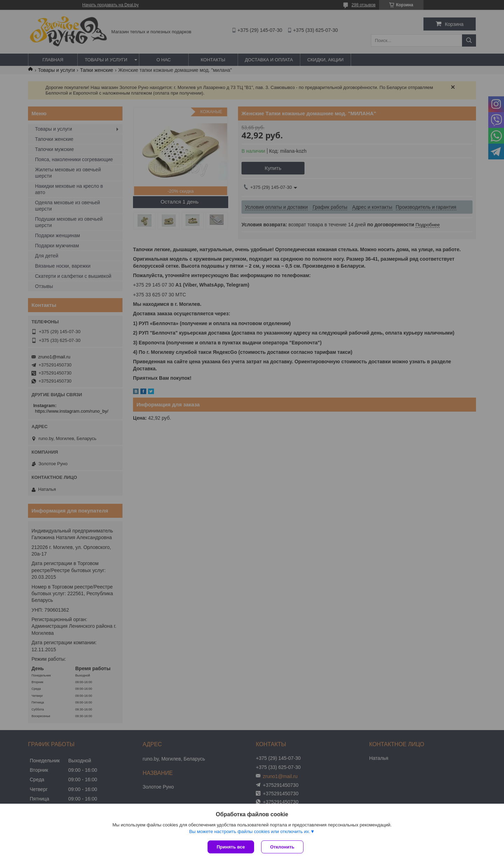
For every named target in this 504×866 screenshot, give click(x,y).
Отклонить (282, 847)
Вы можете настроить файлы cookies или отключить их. (250, 831)
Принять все (231, 847)
